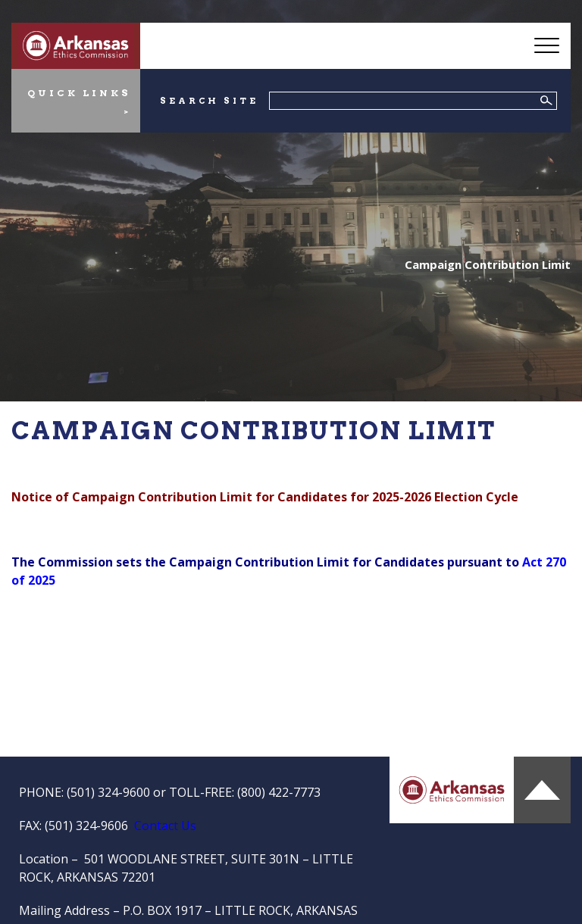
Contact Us (165, 826)
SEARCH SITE (209, 101)
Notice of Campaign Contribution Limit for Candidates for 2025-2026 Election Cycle (265, 497)
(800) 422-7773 (279, 792)
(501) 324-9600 (108, 792)
